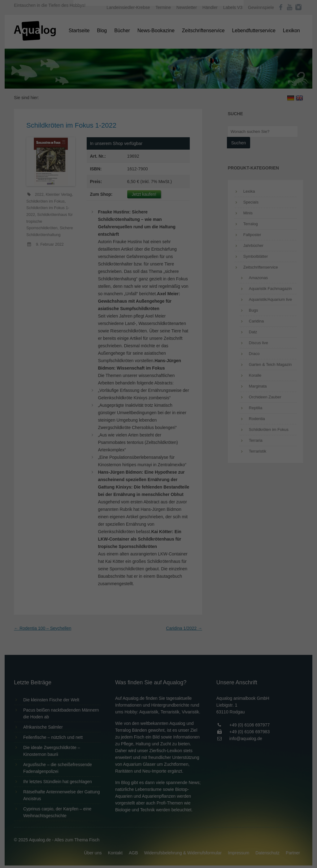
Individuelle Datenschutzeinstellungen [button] (159, 158)
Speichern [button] (159, 140)
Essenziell (92, 100)
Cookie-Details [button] (141, 172)
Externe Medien (215, 100)
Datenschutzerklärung (119, 79)
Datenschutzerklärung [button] (171, 172)
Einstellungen (91, 85)
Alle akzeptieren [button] (159, 121)
